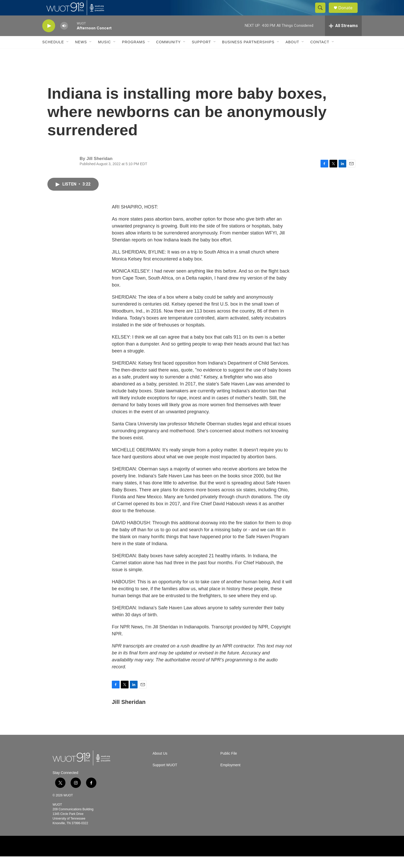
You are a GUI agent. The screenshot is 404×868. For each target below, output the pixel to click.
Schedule (53, 54)
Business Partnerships (248, 54)
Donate (349, 14)
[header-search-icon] (323, 14)
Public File (229, 765)
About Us (160, 765)
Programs (133, 54)
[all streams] (343, 37)
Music (104, 54)
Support (201, 54)
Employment (230, 777)
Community (168, 54)
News (81, 54)
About (292, 54)
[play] (49, 37)
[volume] (64, 37)
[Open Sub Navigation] (68, 54)
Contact (320, 54)
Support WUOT (165, 777)
